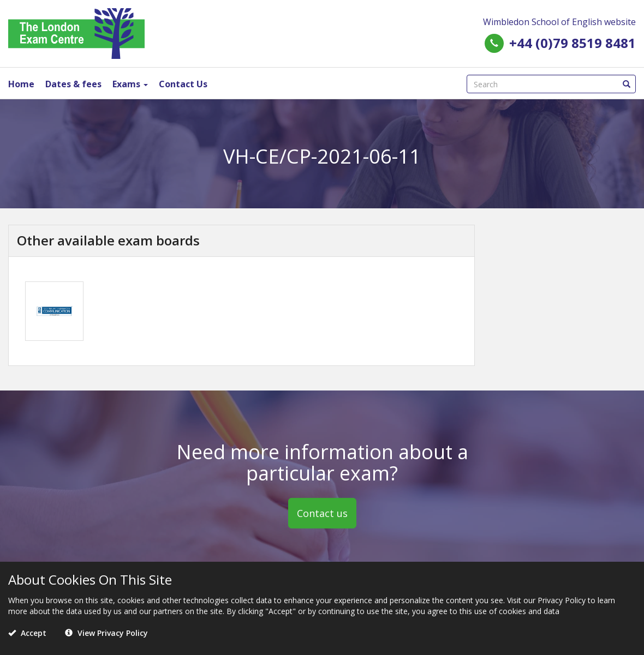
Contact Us (183, 84)
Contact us (322, 513)
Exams (130, 84)
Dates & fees (73, 84)
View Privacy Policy (106, 633)
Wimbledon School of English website (559, 22)
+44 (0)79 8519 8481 (573, 43)
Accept (27, 633)
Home (21, 84)
